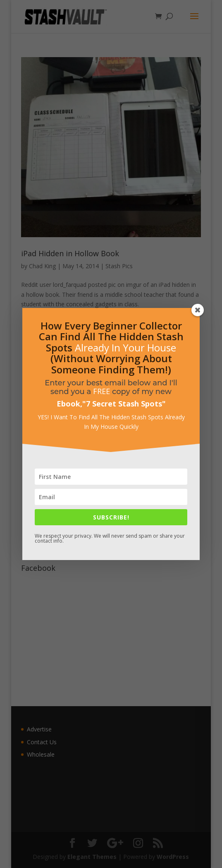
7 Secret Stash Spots (124, 404)
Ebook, (69, 404)
